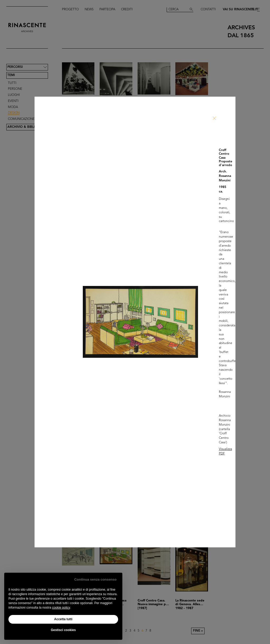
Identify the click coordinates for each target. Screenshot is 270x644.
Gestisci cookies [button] (63, 630)
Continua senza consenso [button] (95, 579)
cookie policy (61, 608)
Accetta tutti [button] (63, 619)
